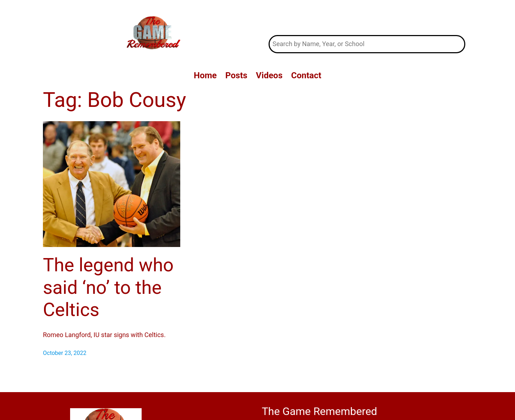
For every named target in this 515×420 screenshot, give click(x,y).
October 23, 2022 (65, 353)
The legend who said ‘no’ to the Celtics (108, 287)
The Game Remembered (367, 17)
